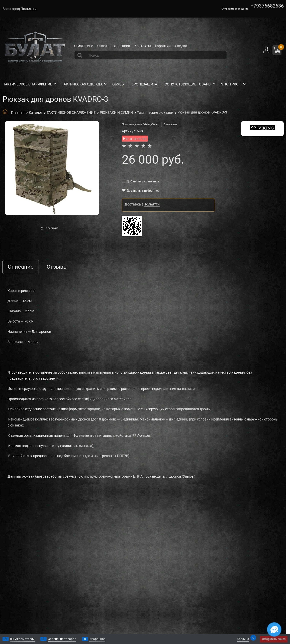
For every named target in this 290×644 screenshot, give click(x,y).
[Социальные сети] (274, 629)
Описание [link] (21, 267)
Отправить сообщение (235, 9)
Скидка (181, 46)
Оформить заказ (274, 639)
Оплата (103, 46)
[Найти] (80, 55)
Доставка (122, 46)
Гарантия (163, 46)
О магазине (84, 46)
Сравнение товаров (62, 639)
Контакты (143, 46)
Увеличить (53, 228)
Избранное (97, 639)
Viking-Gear (151, 124)
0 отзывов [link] (171, 124)
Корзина (243, 639)
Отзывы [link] (57, 267)
